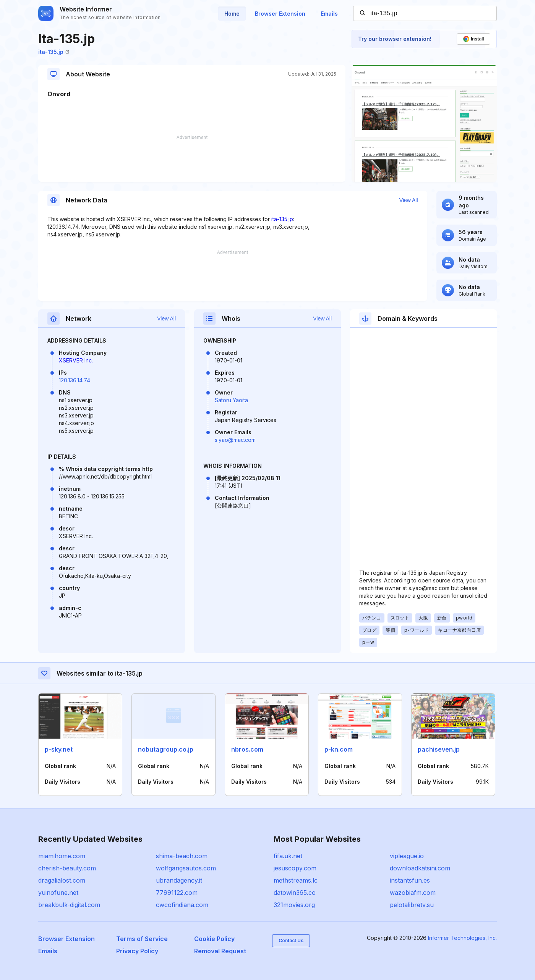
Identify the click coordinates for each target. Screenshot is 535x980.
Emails (329, 14)
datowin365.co (295, 893)
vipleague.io (407, 856)
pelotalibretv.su (412, 905)
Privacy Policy (137, 951)
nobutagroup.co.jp (166, 749)
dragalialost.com (62, 880)
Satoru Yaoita (231, 400)
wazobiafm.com (413, 893)
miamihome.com (62, 856)
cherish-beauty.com (67, 868)
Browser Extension (280, 14)
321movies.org (294, 905)
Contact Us (291, 940)
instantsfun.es (410, 880)
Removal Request (220, 951)
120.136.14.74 (75, 380)
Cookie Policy (214, 939)
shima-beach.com (182, 856)
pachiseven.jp (439, 749)
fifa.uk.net (288, 856)
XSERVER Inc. (76, 360)
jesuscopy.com (295, 868)
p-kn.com (339, 749)
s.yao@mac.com (235, 440)
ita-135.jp (54, 52)
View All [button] (409, 200)
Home (232, 14)
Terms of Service (142, 939)
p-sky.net (59, 749)
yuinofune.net (58, 893)
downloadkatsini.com (420, 868)
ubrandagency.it (179, 880)
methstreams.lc (296, 880)
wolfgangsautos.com (186, 868)
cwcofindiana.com (182, 905)
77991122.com (177, 893)
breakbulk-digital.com (69, 905)
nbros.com (247, 749)
